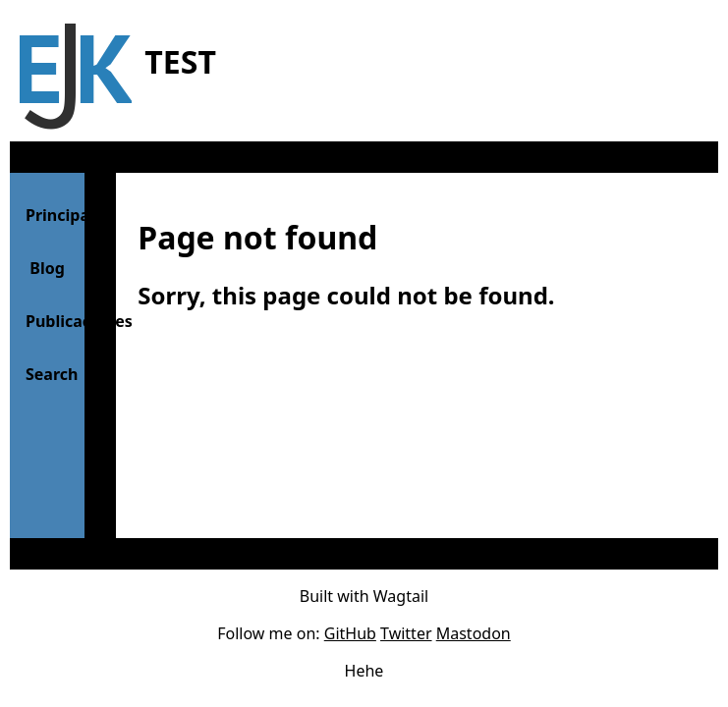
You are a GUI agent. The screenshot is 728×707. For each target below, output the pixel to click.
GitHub (350, 633)
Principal (55, 215)
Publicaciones (55, 321)
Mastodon (474, 633)
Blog (47, 268)
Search (52, 374)
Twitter (406, 633)
